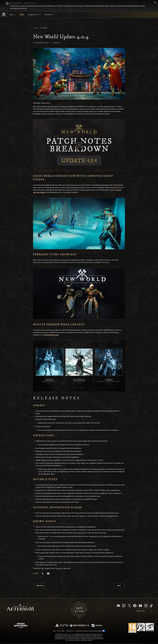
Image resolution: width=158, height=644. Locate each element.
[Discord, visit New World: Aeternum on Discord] (118, 606)
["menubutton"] (13, 15)
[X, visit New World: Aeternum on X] (129, 606)
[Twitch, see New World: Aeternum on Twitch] (124, 606)
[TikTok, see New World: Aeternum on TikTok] (151, 606)
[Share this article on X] (43, 574)
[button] (79, 74)
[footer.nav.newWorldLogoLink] (20, 608)
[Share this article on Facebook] (48, 574)
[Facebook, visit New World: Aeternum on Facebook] (135, 606)
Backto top (79, 610)
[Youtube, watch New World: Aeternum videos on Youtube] (140, 606)
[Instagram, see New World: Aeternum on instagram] (146, 606)
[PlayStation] (62, 626)
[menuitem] (13, 15)
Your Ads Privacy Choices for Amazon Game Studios (90, 631)
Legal (54, 631)
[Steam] (97, 626)
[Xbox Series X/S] (79, 626)
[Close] (155, 3)
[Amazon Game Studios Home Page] (21, 626)
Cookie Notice (70, 631)
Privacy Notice (61, 631)
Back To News (41, 28)
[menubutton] (144, 611)
